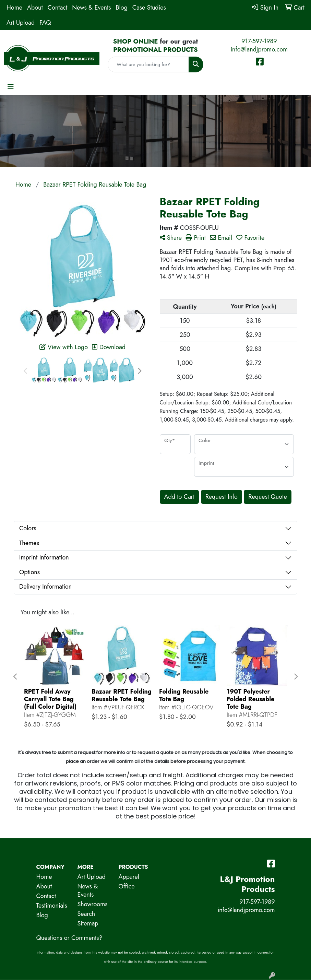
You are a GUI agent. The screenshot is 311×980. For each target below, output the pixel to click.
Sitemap (88, 923)
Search (86, 914)
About (35, 8)
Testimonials (52, 906)
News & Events (91, 8)
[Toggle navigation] (11, 87)
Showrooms (93, 904)
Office (127, 886)
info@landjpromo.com (259, 49)
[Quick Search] (148, 64)
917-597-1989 (259, 41)
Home (14, 8)
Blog (122, 8)
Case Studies (149, 8)
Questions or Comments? (69, 938)
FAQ (45, 23)
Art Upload (21, 23)
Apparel (129, 877)
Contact (58, 8)
